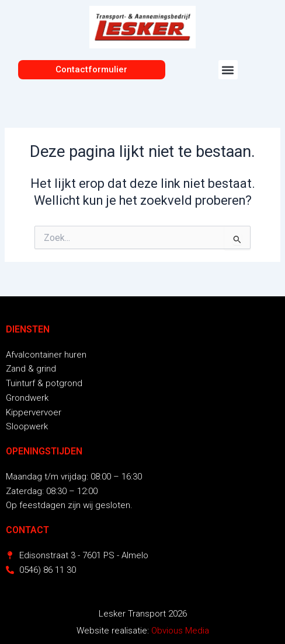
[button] (228, 70)
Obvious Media (180, 631)
